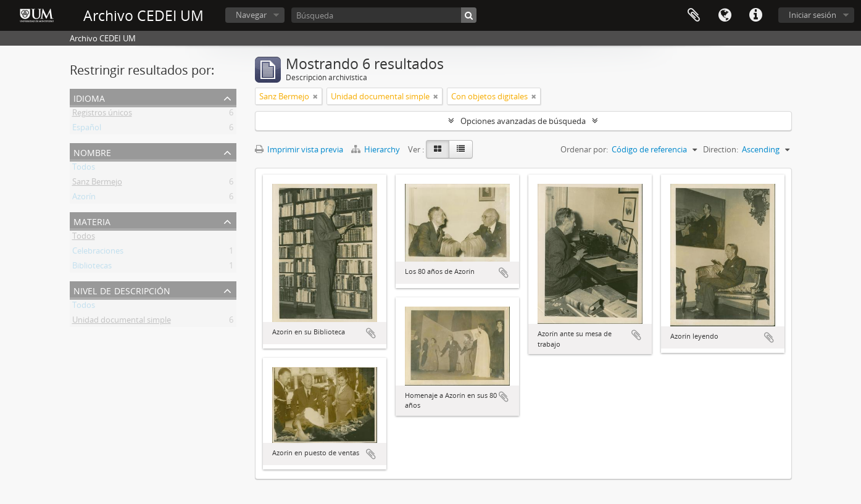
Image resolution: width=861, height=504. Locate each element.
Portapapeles (694, 15)
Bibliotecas (92, 268)
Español (87, 130)
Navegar (251, 15)
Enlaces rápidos (755, 15)
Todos (84, 169)
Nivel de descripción (122, 290)
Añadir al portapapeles (371, 333)
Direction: (721, 149)
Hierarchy (376, 149)
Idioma (725, 15)
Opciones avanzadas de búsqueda (523, 121)
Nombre (92, 151)
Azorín (84, 199)
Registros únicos (102, 115)
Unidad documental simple (122, 322)
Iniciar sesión (813, 15)
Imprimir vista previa (299, 149)
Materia (92, 221)
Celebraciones (98, 253)
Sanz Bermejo (97, 184)
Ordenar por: (584, 149)
